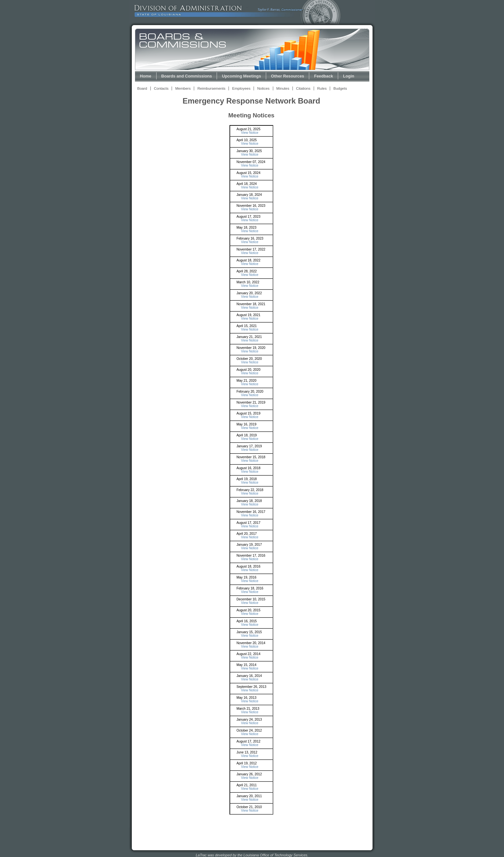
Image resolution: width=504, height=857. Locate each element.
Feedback (324, 76)
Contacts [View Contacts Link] (161, 88)
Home (146, 76)
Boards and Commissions (187, 76)
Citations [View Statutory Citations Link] (303, 88)
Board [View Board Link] (142, 88)
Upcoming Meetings (241, 76)
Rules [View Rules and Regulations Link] (322, 88)
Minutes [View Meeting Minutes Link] (283, 88)
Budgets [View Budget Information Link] (340, 88)
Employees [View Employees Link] (241, 88)
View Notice (250, 133)
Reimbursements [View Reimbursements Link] (211, 88)
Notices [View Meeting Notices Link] (263, 88)
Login (349, 76)
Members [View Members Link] (183, 88)
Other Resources (288, 76)
